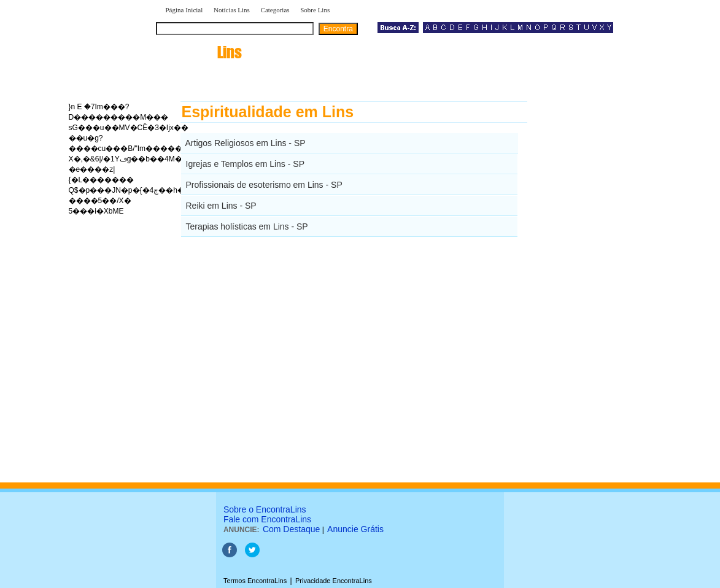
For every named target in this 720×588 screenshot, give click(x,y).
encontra (201, 52)
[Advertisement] (591, 285)
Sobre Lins (315, 10)
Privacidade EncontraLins (334, 581)
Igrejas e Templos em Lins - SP (246, 164)
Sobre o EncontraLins (265, 509)
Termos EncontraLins (255, 581)
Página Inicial (184, 10)
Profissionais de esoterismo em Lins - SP (264, 185)
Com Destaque (291, 529)
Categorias (275, 10)
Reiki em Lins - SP (221, 206)
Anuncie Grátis (355, 529)
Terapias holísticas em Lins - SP (247, 226)
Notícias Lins (232, 10)
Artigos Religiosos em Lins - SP (246, 143)
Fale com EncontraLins (267, 519)
